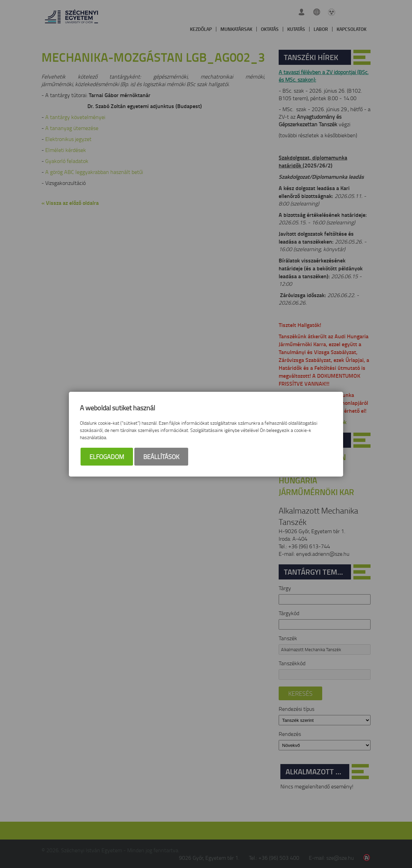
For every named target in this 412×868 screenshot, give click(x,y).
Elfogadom (107, 457)
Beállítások (161, 457)
